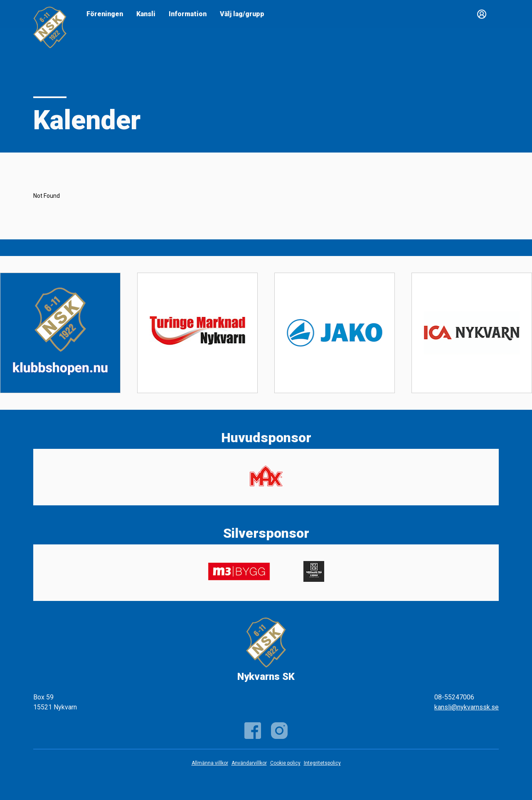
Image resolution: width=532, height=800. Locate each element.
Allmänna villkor (210, 763)
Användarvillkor (249, 763)
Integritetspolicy (322, 763)
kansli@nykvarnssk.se (467, 707)
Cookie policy (285, 763)
